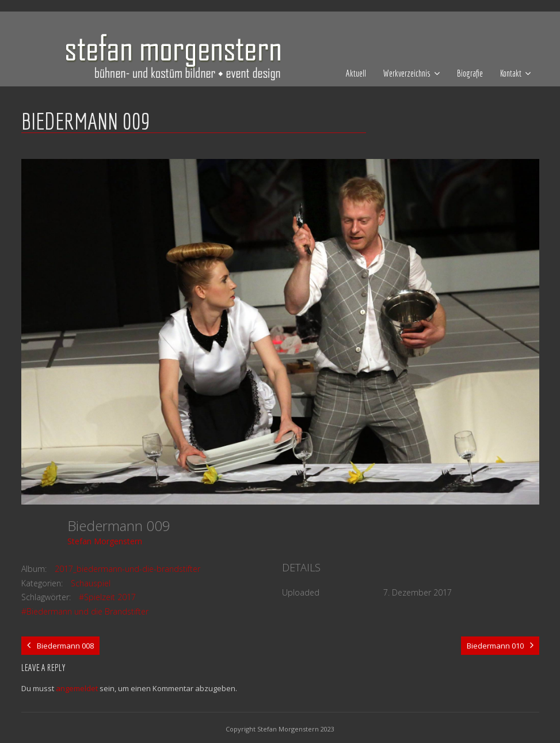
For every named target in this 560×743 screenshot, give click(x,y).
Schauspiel (91, 583)
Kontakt (511, 73)
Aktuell (356, 73)
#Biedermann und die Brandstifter (85, 611)
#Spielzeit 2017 (107, 597)
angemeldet (77, 688)
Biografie (470, 73)
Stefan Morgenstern (105, 541)
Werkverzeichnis (407, 73)
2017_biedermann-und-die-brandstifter (127, 569)
